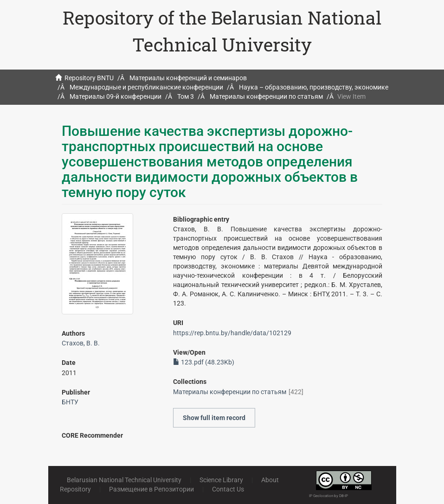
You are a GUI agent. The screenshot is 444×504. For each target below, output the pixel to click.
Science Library (221, 480)
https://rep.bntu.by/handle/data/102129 (232, 333)
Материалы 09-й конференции (116, 96)
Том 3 (186, 96)
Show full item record (214, 418)
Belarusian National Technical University (124, 480)
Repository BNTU (89, 78)
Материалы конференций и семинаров (188, 78)
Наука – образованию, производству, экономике (314, 87)
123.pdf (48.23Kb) (204, 362)
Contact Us (228, 489)
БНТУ (70, 402)
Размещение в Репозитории (151, 489)
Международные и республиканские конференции (146, 87)
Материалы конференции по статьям (266, 96)
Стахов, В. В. (81, 343)
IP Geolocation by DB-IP (328, 496)
